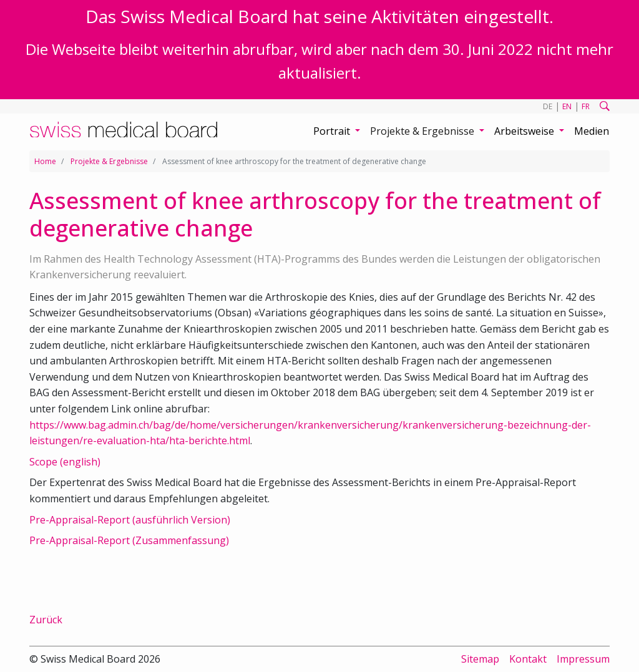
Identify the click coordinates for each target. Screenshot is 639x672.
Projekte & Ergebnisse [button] (423, 131)
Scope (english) (65, 462)
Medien (592, 131)
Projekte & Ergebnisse (109, 161)
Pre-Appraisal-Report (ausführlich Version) (130, 520)
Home (45, 161)
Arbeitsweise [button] (525, 131)
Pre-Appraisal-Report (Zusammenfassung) (129, 540)
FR (586, 106)
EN (567, 106)
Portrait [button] (333, 131)
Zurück (46, 620)
